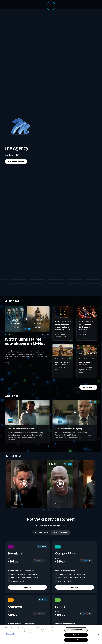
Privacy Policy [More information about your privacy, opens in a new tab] (11, 634)
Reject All (76, 635)
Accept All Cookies (76, 640)
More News (88, 387)
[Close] (99, 634)
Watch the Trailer (16, 162)
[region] (51, 634)
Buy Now (27, 587)
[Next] (94, 484)
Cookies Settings (76, 630)
